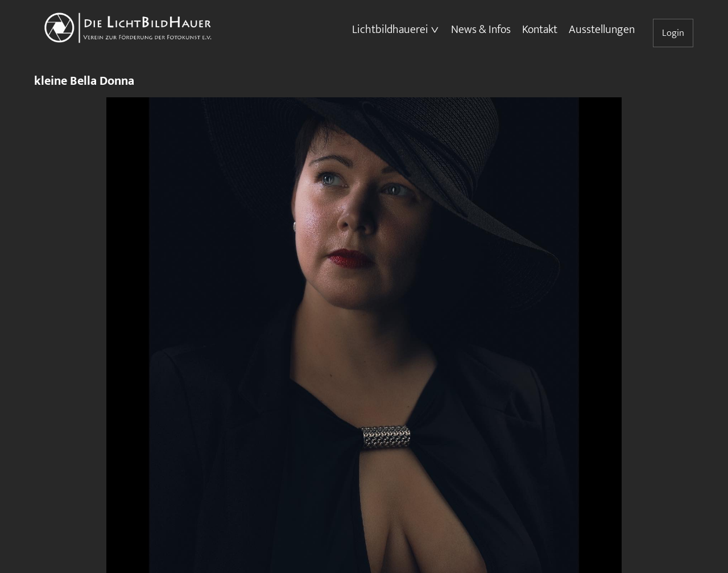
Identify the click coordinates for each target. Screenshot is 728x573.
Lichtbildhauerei (390, 30)
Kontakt (540, 30)
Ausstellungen (602, 30)
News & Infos (481, 30)
